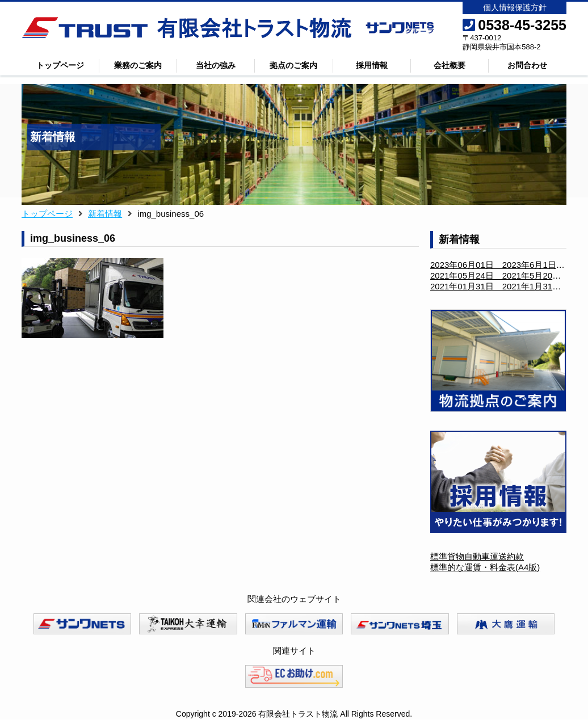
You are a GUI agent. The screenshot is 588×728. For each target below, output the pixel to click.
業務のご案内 (138, 65)
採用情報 (372, 65)
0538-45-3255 (514, 25)
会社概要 (450, 65)
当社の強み (216, 65)
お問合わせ (527, 65)
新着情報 (105, 214)
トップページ (60, 65)
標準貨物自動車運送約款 (477, 556)
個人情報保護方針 (515, 7)
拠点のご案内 (293, 65)
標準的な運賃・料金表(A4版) (485, 567)
